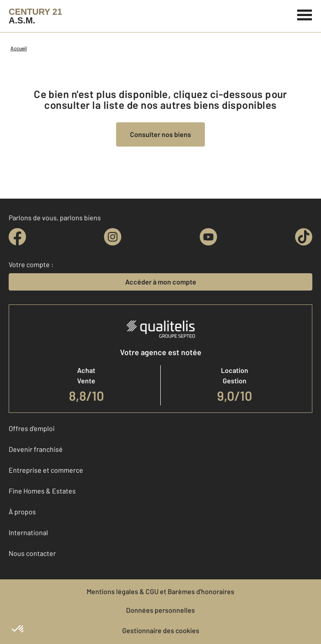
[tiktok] (304, 237)
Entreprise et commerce (46, 470)
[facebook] (17, 237)
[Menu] (305, 14)
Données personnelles (160, 610)
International (28, 532)
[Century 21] (35, 16)
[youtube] (208, 237)
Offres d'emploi (32, 428)
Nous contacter (32, 553)
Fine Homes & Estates (42, 491)
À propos (22, 512)
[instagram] (113, 237)
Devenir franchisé (36, 449)
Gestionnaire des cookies (161, 630)
